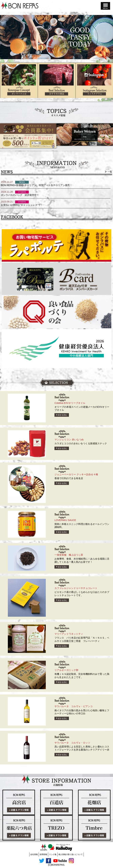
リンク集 (53, 854)
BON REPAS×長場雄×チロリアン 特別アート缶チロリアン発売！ (37, 185)
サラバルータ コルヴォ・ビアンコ (74, 706)
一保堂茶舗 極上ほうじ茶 (69, 555)
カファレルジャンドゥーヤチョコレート (76, 588)
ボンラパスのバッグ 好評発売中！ (20, 195)
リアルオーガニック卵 (66, 670)
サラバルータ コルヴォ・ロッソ (72, 743)
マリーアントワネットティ (69, 634)
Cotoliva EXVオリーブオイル (70, 403)
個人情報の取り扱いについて (71, 854)
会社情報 (34, 854)
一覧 (110, 172)
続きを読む (63, 415)
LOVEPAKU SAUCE (65, 520)
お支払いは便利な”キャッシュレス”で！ (22, 205)
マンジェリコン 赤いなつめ (69, 440)
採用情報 (43, 854)
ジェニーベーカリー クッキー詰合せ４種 (76, 474)
